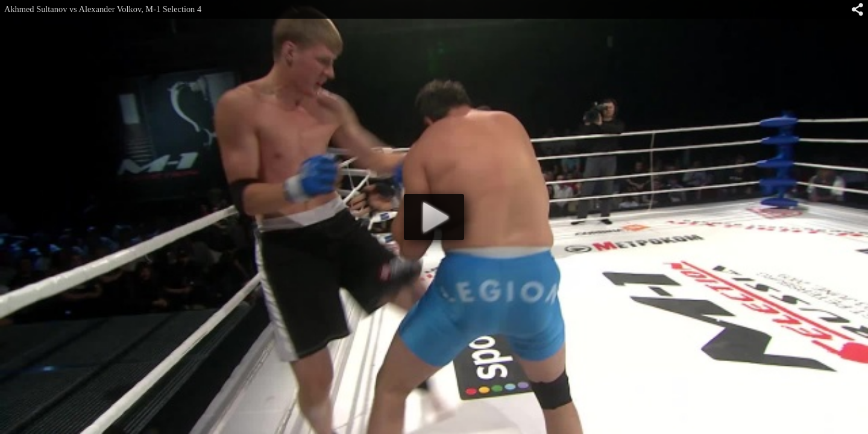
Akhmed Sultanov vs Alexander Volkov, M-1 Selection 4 (103, 9)
